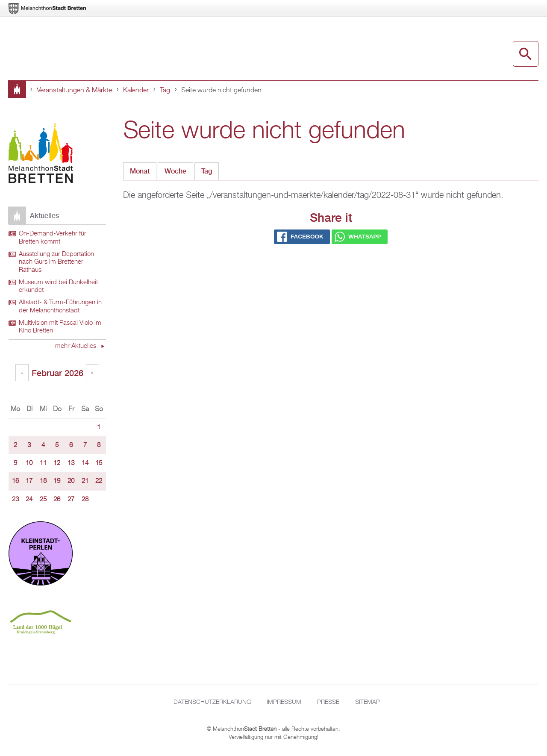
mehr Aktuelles (76, 346)
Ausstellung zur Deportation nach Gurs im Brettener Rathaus (56, 262)
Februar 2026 (57, 373)
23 (15, 500)
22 (99, 481)
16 (15, 481)
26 (57, 500)
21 (85, 481)
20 (71, 481)
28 (85, 500)
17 (29, 481)
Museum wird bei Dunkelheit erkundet (58, 287)
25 (43, 500)
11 (43, 463)
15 (99, 463)
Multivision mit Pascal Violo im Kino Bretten (60, 327)
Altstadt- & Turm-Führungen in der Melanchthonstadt (60, 307)
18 (43, 481)
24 (29, 500)
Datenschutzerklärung (212, 702)
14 (85, 463)
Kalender (136, 91)
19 (57, 481)
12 (57, 463)
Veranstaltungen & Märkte (74, 91)
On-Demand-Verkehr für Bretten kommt (53, 238)
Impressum (284, 702)
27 (71, 500)
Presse (328, 702)
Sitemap (368, 702)
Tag (165, 91)
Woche (175, 171)
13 (71, 463)
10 (29, 463)
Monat (140, 171)
